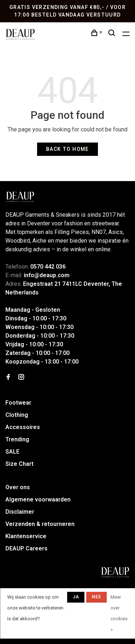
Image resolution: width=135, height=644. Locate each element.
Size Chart (19, 464)
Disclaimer (20, 512)
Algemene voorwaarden (38, 499)
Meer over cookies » (119, 613)
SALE (12, 452)
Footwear (18, 403)
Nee (97, 597)
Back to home (67, 149)
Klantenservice (26, 536)
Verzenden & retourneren (40, 524)
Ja (76, 597)
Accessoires (23, 427)
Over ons (18, 487)
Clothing (17, 415)
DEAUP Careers (26, 548)
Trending (17, 439)
